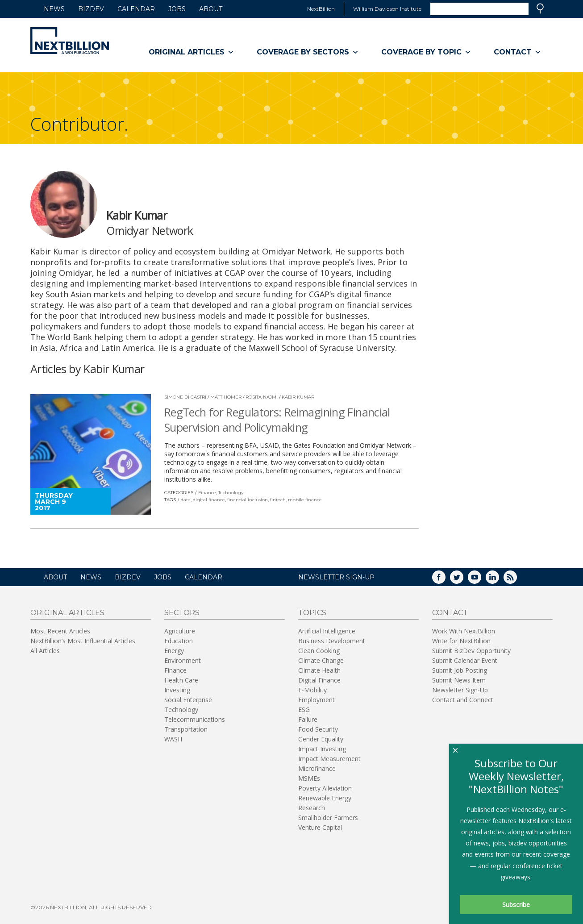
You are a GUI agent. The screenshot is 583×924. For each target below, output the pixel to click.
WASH (173, 739)
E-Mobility (312, 690)
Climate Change (321, 660)
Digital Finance (319, 680)
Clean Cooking (319, 651)
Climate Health (319, 670)
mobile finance (305, 500)
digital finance (209, 500)
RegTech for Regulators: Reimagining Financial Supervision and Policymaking (277, 420)
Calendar (136, 9)
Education (179, 641)
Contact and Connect (463, 700)
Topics (312, 613)
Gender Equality (321, 739)
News (54, 9)
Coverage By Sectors (308, 52)
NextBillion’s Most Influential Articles (83, 641)
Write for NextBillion (461, 641)
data (186, 500)
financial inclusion (248, 500)
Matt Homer (226, 397)
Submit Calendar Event (465, 660)
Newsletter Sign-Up (460, 690)
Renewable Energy (325, 798)
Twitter (463, 580)
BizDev (91, 9)
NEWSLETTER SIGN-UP (336, 577)
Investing (177, 690)
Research (312, 808)
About (211, 9)
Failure (308, 719)
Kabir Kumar (298, 397)
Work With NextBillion (464, 631)
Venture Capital (320, 827)
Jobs (177, 9)
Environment (183, 660)
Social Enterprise (188, 700)
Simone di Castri (185, 397)
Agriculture (180, 631)
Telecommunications (195, 719)
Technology (231, 493)
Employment (316, 700)
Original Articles (192, 52)
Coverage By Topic (426, 52)
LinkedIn (499, 580)
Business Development (332, 641)
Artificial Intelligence (327, 631)
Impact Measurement (329, 759)
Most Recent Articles (60, 631)
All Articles (45, 651)
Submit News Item (459, 680)
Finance (207, 493)
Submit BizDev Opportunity (471, 651)
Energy (174, 651)
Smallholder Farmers (328, 818)
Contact (518, 52)
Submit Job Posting (460, 670)
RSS (516, 580)
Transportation (186, 729)
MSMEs (309, 778)
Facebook (445, 580)
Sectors (182, 613)
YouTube (481, 580)
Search (540, 8)
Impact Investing (322, 749)
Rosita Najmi (262, 397)
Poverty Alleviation (325, 788)
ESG (304, 710)
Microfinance (317, 768)
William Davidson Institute (387, 9)
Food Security (318, 729)
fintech (278, 500)
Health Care (181, 680)
